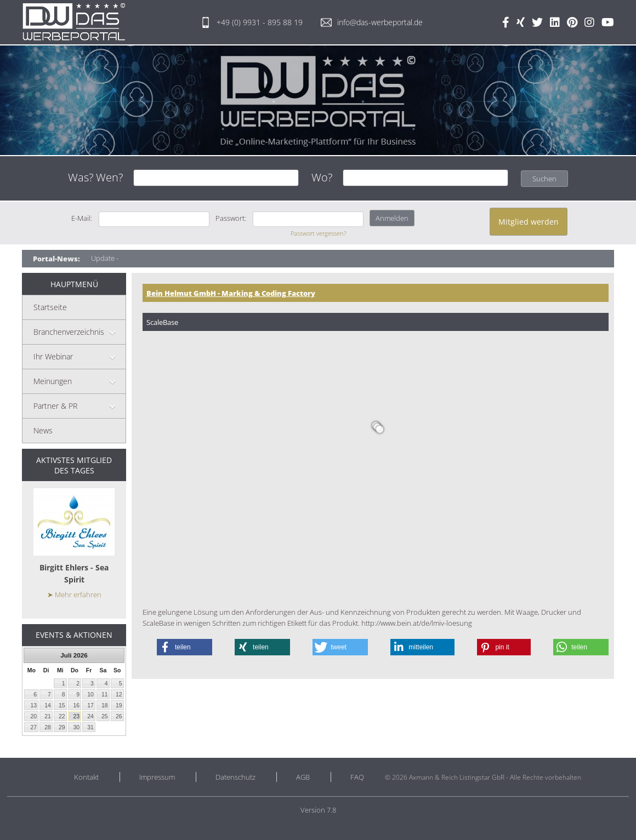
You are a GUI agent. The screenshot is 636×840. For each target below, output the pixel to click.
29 (62, 727)
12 (119, 694)
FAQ (357, 777)
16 (76, 705)
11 (105, 694)
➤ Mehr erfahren (74, 595)
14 (48, 705)
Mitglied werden (529, 222)
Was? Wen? (95, 177)
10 (90, 694)
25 (105, 716)
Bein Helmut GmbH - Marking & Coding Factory (231, 293)
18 (105, 705)
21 (48, 716)
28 (48, 727)
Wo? (322, 177)
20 (33, 716)
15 (62, 705)
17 (90, 705)
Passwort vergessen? (319, 233)
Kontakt (86, 777)
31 (90, 727)
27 (33, 727)
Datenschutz (235, 777)
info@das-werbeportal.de (372, 22)
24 (90, 716)
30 (76, 727)
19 (119, 705)
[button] (184, 647)
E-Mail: (82, 218)
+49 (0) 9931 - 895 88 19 (251, 22)
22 (62, 716)
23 (76, 716)
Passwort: (231, 218)
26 (119, 716)
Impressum (157, 777)
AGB (303, 777)
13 (33, 705)
